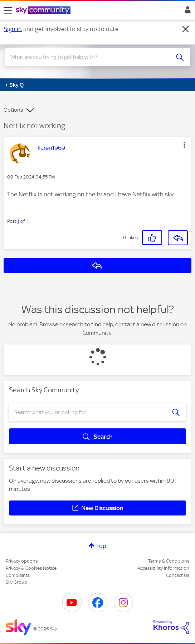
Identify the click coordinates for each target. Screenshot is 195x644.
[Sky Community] (44, 11)
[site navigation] (8, 10)
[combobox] (88, 57)
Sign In (186, 12)
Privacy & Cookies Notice (31, 568)
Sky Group (16, 582)
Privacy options (22, 561)
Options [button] (13, 110)
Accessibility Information (164, 568)
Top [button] (101, 546)
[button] (184, 145)
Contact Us (178, 575)
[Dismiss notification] (186, 29)
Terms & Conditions (169, 561)
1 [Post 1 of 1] (18, 221)
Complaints (18, 575)
